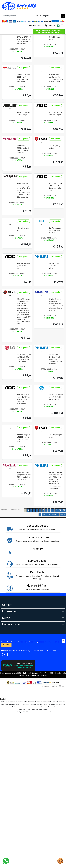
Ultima (63, 514)
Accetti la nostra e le (29, 804)
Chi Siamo (6, 643)
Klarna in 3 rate (8, 703)
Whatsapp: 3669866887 (11, 615)
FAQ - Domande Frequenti (12, 652)
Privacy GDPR (7, 661)
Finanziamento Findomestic (12, 712)
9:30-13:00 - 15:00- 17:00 (12, 629)
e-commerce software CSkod (53, 839)
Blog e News (7, 749)
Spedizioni (6, 726)
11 (56, 510)
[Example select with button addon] (48, 16)
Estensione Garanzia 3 (10, 731)
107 (49, 514)
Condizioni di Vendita (10, 675)
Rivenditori (6, 767)
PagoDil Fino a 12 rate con (12, 717)
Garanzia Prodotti (9, 647)
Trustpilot (4, 852)
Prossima (55, 514)
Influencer (6, 772)
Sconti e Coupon (8, 740)
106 (44, 514)
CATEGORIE (35, 26)
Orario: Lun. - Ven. (9, 625)
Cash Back (6, 745)
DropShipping (7, 763)
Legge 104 (6, 721)
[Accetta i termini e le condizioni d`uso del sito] (2, 804)
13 (64, 510)
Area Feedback (8, 666)
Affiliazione (6, 777)
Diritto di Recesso (9, 671)
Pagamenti (6, 698)
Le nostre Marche (9, 680)
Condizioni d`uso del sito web (45, 804)
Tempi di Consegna (9, 735)
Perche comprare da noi (11, 685)
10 (52, 510)
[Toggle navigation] (60, 26)
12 (60, 510)
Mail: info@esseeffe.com (12, 620)
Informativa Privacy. (23, 804)
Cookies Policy (8, 657)
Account (49, 26)
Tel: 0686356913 (8, 611)
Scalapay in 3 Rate (9, 707)
